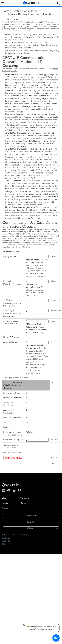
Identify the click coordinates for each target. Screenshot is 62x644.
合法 (3, 544)
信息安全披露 (6, 541)
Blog (4, 498)
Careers (24, 503)
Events (5, 503)
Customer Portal (31, 516)
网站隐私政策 (6, 538)
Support (6, 508)
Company (25, 498)
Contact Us (31, 522)
